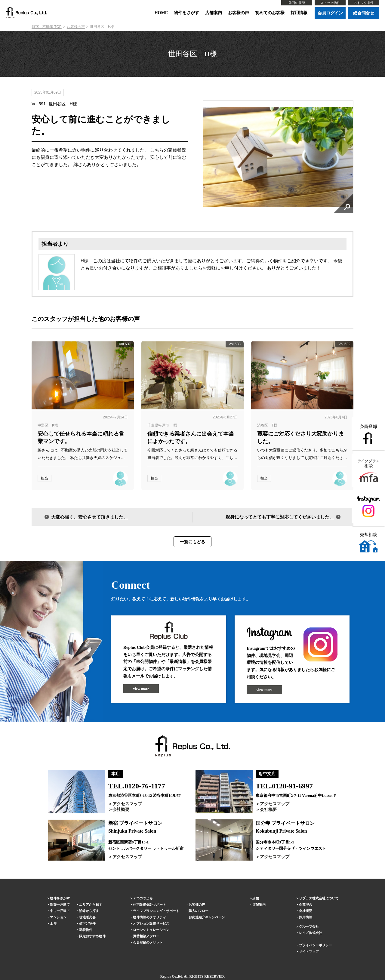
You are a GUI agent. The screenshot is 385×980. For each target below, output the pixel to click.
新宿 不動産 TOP (47, 27)
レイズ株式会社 (311, 933)
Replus (166, 976)
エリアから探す (91, 904)
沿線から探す (89, 911)
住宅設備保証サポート (149, 904)
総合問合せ (364, 13)
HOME (161, 13)
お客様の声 (239, 13)
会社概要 (121, 810)
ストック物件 (330, 3)
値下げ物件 (87, 923)
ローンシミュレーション (151, 930)
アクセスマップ (127, 804)
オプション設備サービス (151, 923)
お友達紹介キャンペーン (207, 917)
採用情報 (299, 13)
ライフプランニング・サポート (156, 911)
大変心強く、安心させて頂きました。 (89, 517)
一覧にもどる (192, 542)
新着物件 (86, 930)
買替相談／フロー (146, 936)
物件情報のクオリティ (149, 917)
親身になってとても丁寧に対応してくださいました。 (280, 517)
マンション (58, 917)
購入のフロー (199, 911)
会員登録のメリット (148, 942)
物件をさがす (186, 13)
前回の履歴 (297, 3)
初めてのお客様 (270, 13)
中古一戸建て (60, 911)
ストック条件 (364, 3)
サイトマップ (309, 951)
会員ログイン (330, 13)
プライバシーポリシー (316, 945)
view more (141, 689)
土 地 (54, 923)
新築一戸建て (60, 904)
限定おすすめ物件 (92, 936)
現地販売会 (87, 917)
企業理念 (306, 904)
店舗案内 (214, 13)
